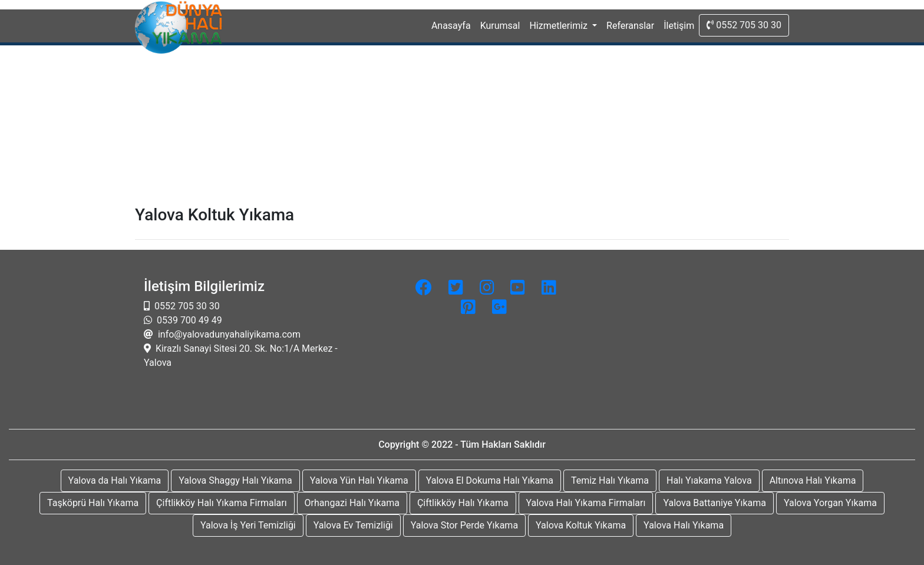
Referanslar (630, 26)
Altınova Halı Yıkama (813, 480)
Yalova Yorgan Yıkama (830, 503)
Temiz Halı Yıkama (610, 480)
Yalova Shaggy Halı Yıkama (235, 480)
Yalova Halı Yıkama (684, 525)
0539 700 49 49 (188, 320)
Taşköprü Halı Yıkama (93, 503)
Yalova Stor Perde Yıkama (464, 525)
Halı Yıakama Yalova (709, 480)
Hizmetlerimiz (560, 26)
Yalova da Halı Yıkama (115, 480)
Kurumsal (500, 26)
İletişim (679, 26)
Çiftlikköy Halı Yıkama (463, 503)
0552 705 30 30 (744, 25)
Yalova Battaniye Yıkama (715, 503)
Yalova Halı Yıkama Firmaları (586, 503)
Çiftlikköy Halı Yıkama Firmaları (222, 503)
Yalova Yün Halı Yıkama (359, 480)
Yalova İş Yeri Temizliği (248, 525)
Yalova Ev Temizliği (353, 525)
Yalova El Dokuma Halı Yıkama (490, 480)
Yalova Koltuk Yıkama (581, 525)
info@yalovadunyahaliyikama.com (228, 334)
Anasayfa (453, 25)
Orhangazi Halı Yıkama (352, 503)
